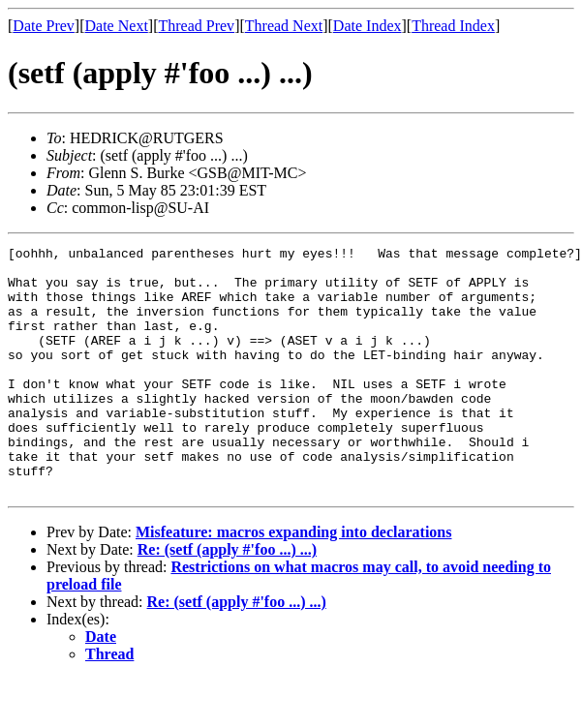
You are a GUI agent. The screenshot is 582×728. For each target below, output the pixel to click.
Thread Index (453, 26)
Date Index (368, 26)
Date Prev (44, 26)
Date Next (117, 26)
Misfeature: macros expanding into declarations (294, 581)
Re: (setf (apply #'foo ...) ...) (227, 599)
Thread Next (284, 26)
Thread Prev (196, 26)
